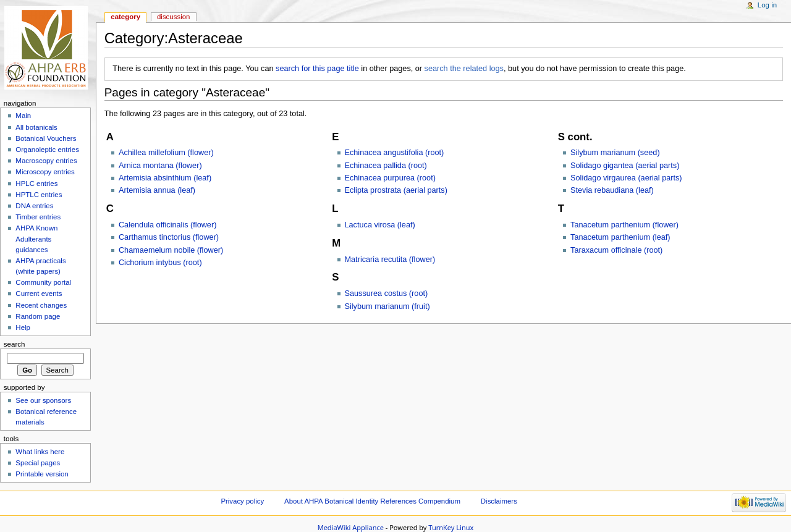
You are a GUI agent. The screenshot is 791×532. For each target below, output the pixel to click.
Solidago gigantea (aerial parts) (625, 166)
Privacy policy (242, 501)
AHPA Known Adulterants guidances (36, 239)
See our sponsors (43, 400)
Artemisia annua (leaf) (157, 190)
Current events (39, 293)
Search (15, 344)
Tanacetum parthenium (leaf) (620, 237)
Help (23, 327)
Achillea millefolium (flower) (166, 153)
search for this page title (317, 69)
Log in (767, 5)
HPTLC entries (39, 195)
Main (23, 116)
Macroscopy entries (46, 161)
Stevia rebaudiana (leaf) (612, 190)
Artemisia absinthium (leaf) (165, 178)
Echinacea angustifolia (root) (395, 153)
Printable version (42, 474)
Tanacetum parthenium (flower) (624, 225)
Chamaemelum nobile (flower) (171, 250)
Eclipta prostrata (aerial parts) (396, 190)
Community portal (43, 282)
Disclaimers (499, 501)
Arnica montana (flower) (160, 166)
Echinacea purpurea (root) (390, 178)
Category (125, 17)
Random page (38, 316)
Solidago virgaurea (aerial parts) (626, 178)
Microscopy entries (45, 172)
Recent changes (41, 305)
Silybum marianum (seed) (615, 153)
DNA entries (34, 206)
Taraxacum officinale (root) (616, 250)
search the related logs (464, 69)
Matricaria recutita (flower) (390, 260)
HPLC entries (36, 184)
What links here (40, 452)
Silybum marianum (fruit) (387, 306)
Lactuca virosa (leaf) (380, 225)
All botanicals (36, 127)
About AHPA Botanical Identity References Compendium (372, 501)
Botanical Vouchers (46, 138)
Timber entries (38, 217)
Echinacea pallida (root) (386, 166)
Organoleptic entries (47, 150)
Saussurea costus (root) (387, 293)
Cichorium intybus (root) (160, 263)
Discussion (173, 17)
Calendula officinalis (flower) (167, 225)
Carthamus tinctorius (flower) (169, 237)
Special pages (38, 463)
